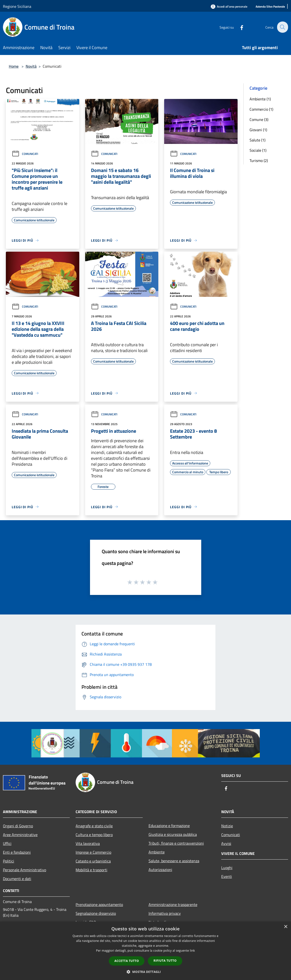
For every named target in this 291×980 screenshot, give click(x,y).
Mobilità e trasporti (91, 870)
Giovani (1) (258, 130)
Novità (31, 66)
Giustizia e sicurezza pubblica (173, 834)
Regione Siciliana (17, 6)
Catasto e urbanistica (93, 861)
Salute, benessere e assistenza (174, 861)
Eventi (227, 876)
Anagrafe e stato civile (94, 826)
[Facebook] (239, 27)
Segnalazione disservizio (96, 913)
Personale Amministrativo (25, 870)
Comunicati (25, 154)
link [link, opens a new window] (192, 951)
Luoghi (227, 868)
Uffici (7, 843)
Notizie (227, 826)
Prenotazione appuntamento (99, 905)
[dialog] (145, 951)
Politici (9, 861)
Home (14, 66)
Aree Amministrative (20, 835)
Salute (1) (257, 140)
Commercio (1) (261, 109)
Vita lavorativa (88, 843)
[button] (146, 972)
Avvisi (226, 843)
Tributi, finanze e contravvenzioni (176, 843)
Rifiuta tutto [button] (165, 961)
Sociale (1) (258, 150)
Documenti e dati (17, 879)
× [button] (286, 927)
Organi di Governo (18, 826)
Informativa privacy (165, 913)
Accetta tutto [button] (127, 961)
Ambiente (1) (260, 99)
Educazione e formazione (169, 826)
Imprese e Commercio (93, 852)
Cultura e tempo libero (94, 835)
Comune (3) (259, 119)
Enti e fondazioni (17, 852)
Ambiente (157, 852)
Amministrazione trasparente (173, 905)
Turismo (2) (259, 161)
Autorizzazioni (160, 870)
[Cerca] (282, 27)
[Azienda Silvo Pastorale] (270, 7)
